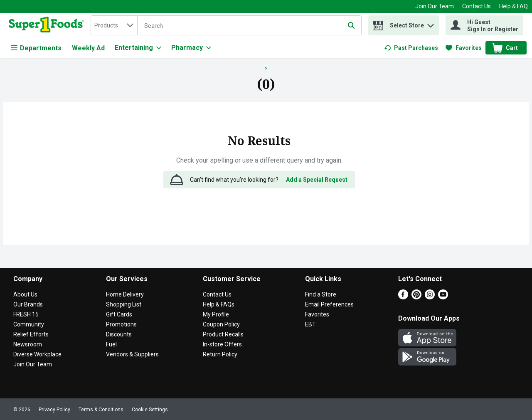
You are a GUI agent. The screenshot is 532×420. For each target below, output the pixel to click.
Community (29, 324)
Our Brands (28, 304)
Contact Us (477, 6)
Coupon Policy (221, 324)
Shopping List (124, 304)
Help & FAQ (514, 6)
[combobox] (114, 25)
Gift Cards (119, 314)
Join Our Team (435, 6)
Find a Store (321, 294)
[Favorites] (464, 48)
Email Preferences (329, 304)
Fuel (111, 344)
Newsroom (28, 344)
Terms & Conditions (101, 410)
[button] (431, 23)
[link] (411, 48)
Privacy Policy (54, 410)
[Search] (249, 26)
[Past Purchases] (411, 48)
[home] (48, 25)
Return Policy (220, 354)
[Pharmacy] (191, 48)
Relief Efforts (31, 334)
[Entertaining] (138, 48)
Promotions (121, 324)
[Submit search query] (351, 25)
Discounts (119, 334)
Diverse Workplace (37, 354)
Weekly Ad (88, 48)
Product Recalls (223, 334)
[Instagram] (430, 297)
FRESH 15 (26, 314)
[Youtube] (443, 297)
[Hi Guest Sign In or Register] (484, 25)
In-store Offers (222, 344)
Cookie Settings (150, 410)
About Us (25, 294)
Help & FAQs (219, 304)
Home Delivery (125, 294)
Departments (36, 48)
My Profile (216, 314)
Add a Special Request (317, 180)
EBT (310, 324)
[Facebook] (403, 297)
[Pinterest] (416, 297)
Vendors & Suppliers (132, 354)
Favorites (317, 314)
